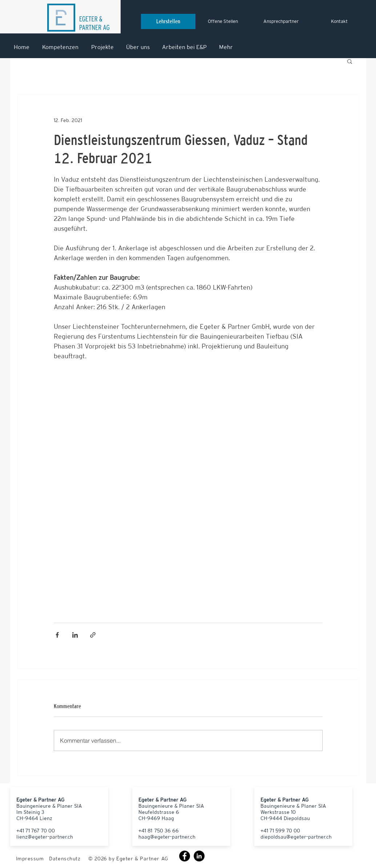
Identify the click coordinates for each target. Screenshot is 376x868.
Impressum (30, 859)
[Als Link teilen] (93, 635)
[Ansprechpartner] (281, 21)
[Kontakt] (339, 21)
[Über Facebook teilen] (57, 635)
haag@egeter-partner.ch (167, 837)
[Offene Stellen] (223, 21)
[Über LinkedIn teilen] (75, 635)
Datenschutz (65, 859)
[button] (350, 61)
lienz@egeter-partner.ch (45, 837)
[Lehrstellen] (168, 21)
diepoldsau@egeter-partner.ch (296, 837)
